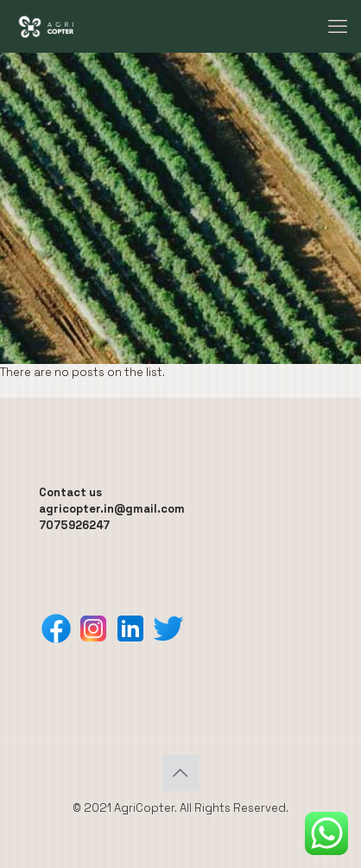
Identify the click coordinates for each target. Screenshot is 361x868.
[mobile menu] (338, 26)
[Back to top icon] (180, 773)
